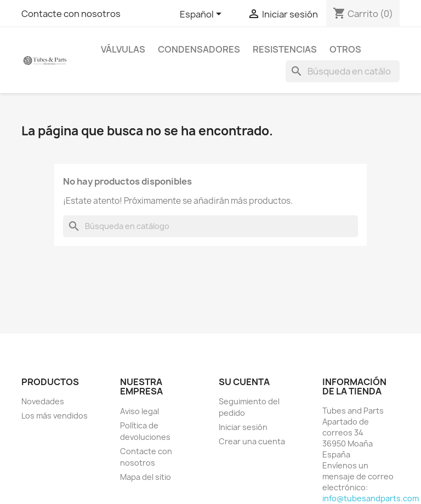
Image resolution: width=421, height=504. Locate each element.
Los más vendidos (55, 416)
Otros (345, 49)
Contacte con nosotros (71, 14)
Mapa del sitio (146, 477)
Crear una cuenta (252, 441)
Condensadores (199, 49)
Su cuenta (244, 382)
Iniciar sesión (243, 427)
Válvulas (123, 49)
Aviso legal (140, 411)
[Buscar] (343, 71)
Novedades (43, 401)
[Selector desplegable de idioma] (203, 15)
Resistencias (285, 49)
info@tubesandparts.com (371, 498)
